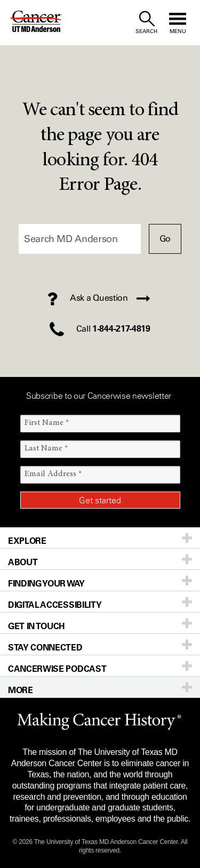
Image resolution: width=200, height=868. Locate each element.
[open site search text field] (146, 23)
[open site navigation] (178, 23)
